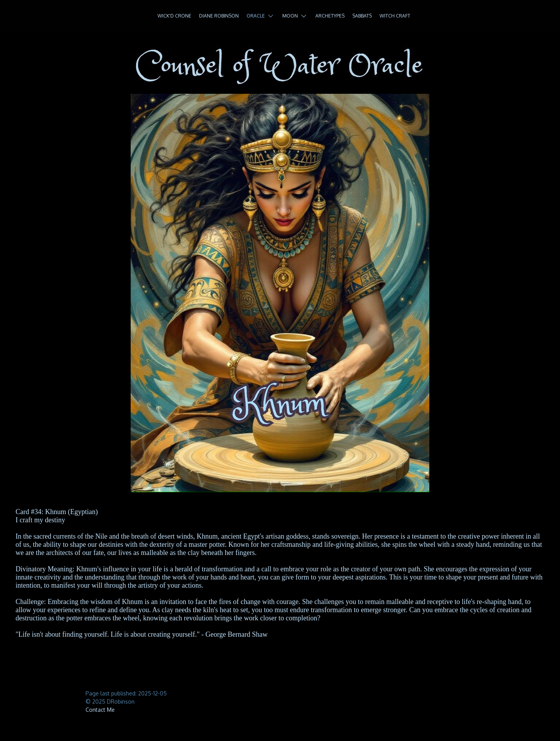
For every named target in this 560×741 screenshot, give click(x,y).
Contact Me (100, 710)
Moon (295, 16)
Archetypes (330, 16)
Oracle (261, 16)
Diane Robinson (219, 16)
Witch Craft (395, 16)
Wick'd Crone (174, 16)
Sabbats (362, 16)
